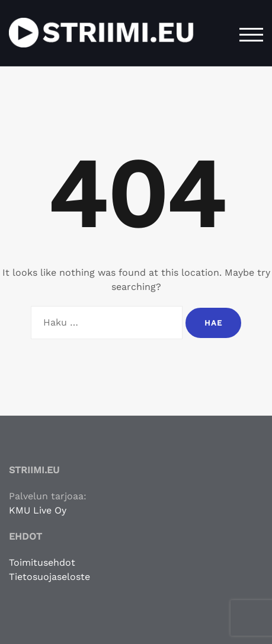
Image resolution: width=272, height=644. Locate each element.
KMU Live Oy (38, 510)
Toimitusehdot (42, 562)
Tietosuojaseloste (49, 577)
